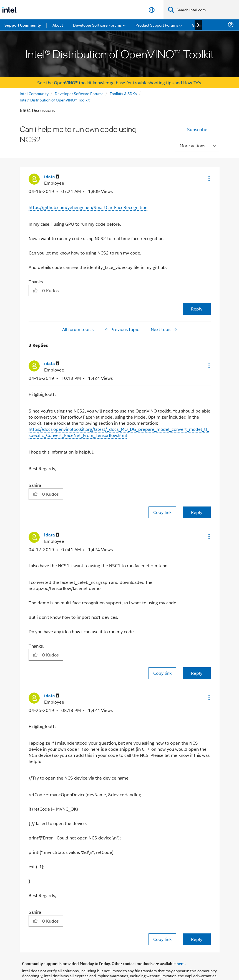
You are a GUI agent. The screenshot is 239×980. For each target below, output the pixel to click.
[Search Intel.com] (207, 10)
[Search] (171, 10)
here (181, 963)
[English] (152, 10)
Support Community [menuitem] (23, 25)
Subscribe (197, 129)
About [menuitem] (58, 25)
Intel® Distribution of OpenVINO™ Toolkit (55, 100)
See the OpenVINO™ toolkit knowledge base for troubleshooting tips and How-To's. (119, 82)
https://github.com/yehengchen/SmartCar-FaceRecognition (88, 207)
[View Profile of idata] (52, 177)
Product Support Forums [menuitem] (157, 25)
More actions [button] (192, 145)
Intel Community (34, 93)
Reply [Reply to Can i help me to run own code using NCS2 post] (197, 309)
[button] (208, 178)
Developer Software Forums (79, 93)
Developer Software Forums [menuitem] (97, 25)
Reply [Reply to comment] (197, 512)
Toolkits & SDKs (123, 93)
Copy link (162, 512)
